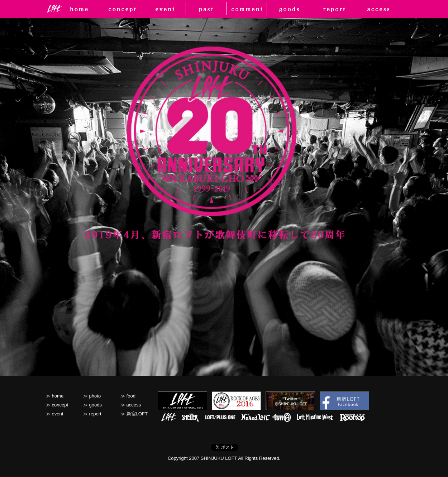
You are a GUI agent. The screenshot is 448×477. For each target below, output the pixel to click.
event (164, 9)
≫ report (92, 414)
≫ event (54, 414)
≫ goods (92, 405)
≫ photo (92, 396)
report (338, 9)
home (84, 9)
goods (292, 9)
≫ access (131, 405)
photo (247, 9)
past (206, 9)
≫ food (128, 396)
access (381, 9)
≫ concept (57, 405)
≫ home (55, 396)
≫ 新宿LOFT (134, 414)
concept (122, 9)
